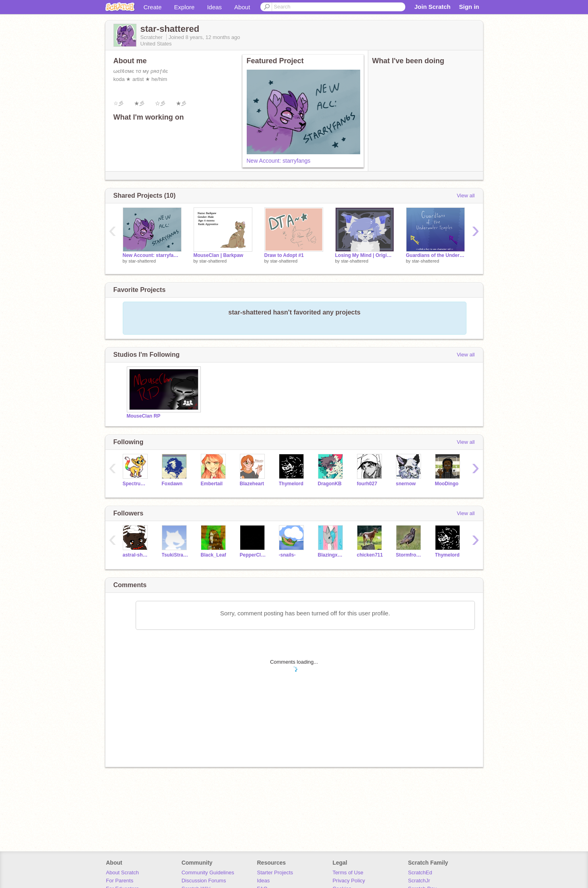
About (242, 7)
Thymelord (291, 484)
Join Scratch (432, 7)
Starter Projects (275, 872)
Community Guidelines (208, 872)
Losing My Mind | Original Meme (365, 255)
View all (466, 196)
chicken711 (370, 555)
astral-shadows (136, 555)
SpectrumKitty (136, 484)
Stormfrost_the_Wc (410, 555)
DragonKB (330, 484)
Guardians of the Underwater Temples (435, 255)
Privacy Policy (349, 881)
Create (153, 7)
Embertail (212, 484)
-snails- (287, 555)
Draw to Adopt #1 (284, 255)
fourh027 (367, 484)
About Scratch (122, 872)
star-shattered (142, 261)
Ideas (214, 7)
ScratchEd (420, 872)
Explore (185, 7)
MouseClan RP (144, 416)
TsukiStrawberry (175, 555)
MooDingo (447, 484)
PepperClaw (253, 555)
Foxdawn (172, 484)
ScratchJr (419, 881)
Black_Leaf (214, 555)
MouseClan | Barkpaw (219, 255)
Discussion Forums (204, 881)
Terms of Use (348, 872)
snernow (406, 484)
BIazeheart (252, 484)
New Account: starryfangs (279, 161)
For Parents (120, 881)
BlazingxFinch (331, 555)
